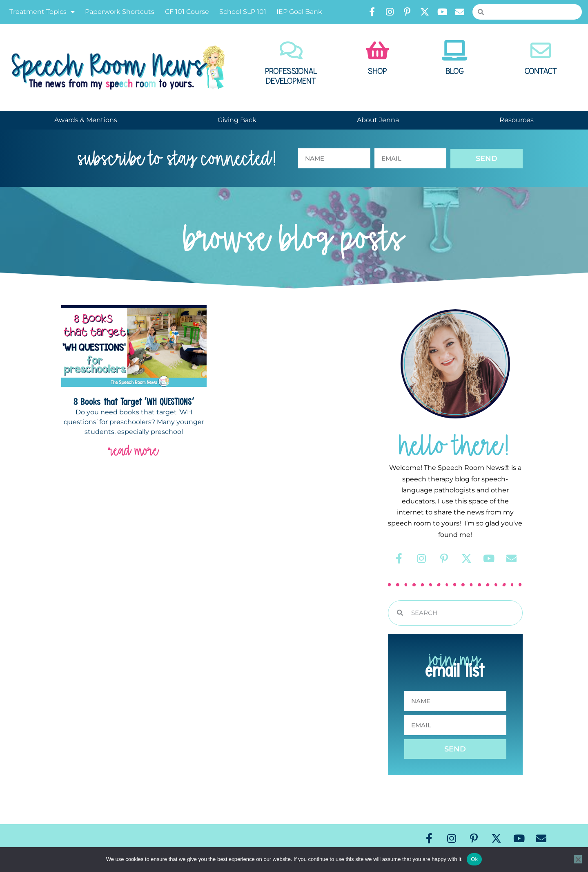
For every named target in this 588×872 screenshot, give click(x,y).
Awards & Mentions (86, 120)
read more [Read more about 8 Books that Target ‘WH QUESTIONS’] (134, 451)
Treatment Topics (42, 12)
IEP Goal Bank (299, 12)
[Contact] (541, 50)
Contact (541, 72)
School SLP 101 (243, 12)
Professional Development (291, 76)
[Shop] (377, 50)
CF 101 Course (187, 12)
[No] (578, 859)
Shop (377, 72)
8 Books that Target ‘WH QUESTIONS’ (134, 401)
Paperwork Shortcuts (120, 12)
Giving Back (237, 120)
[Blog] (454, 50)
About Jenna (378, 120)
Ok (474, 859)
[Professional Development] (291, 50)
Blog (454, 72)
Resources (517, 120)
